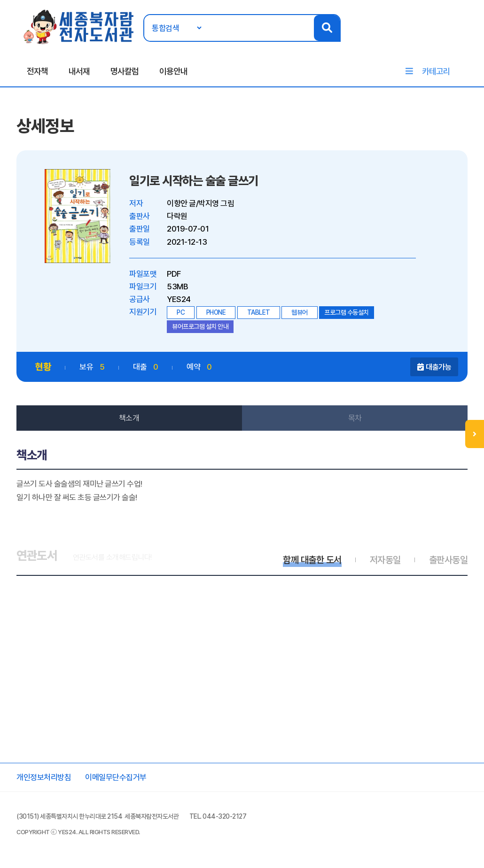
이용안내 (173, 71)
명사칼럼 (125, 71)
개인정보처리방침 (44, 777)
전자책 (37, 71)
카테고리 (436, 71)
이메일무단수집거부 (116, 777)
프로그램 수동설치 (347, 312)
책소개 (129, 418)
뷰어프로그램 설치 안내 (200, 326)
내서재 (79, 71)
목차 (355, 418)
